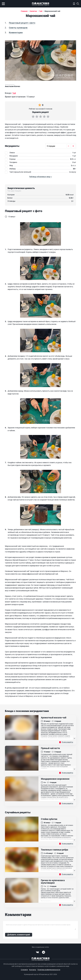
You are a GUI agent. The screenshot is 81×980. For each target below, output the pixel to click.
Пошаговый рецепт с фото (22, 23)
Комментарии (16, 33)
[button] (41, 177)
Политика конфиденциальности (49, 970)
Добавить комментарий (19, 935)
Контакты (33, 970)
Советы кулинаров (18, 28)
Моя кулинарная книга (74, 4)
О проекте (24, 970)
